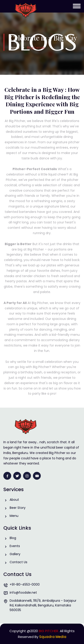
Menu (14, 516)
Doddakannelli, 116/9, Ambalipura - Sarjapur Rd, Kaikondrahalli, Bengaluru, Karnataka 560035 (43, 605)
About (14, 500)
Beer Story (18, 508)
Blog (13, 538)
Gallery (15, 554)
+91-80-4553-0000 (25, 585)
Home (15, 48)
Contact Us (18, 562)
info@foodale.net (23, 593)
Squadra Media (53, 637)
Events (15, 546)
